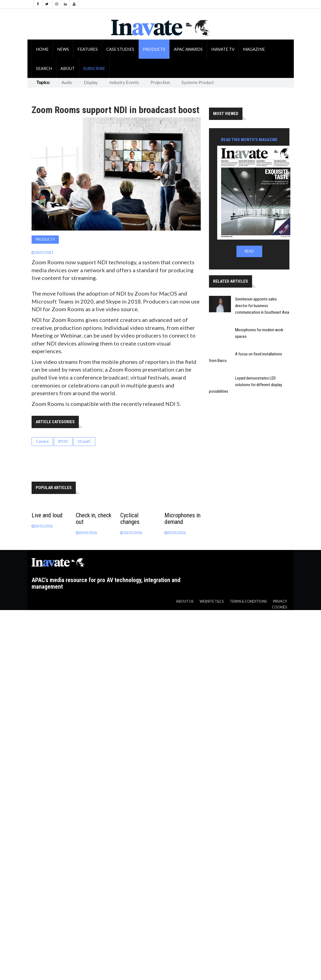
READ (249, 251)
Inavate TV (223, 49)
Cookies (279, 607)
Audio (67, 82)
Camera (42, 441)
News (63, 49)
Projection (160, 82)
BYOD (63, 441)
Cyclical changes (130, 519)
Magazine (254, 49)
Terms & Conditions (248, 601)
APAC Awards (188, 49)
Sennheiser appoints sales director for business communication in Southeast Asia (262, 306)
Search (44, 68)
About (68, 68)
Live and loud (47, 515)
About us (185, 601)
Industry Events (124, 82)
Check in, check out (93, 519)
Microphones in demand (182, 519)
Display (91, 82)
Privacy (280, 601)
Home (42, 49)
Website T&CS (212, 601)
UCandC (84, 441)
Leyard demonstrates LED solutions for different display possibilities (245, 385)
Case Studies (120, 49)
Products (154, 49)
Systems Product (198, 82)
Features (88, 49)
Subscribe (94, 68)
